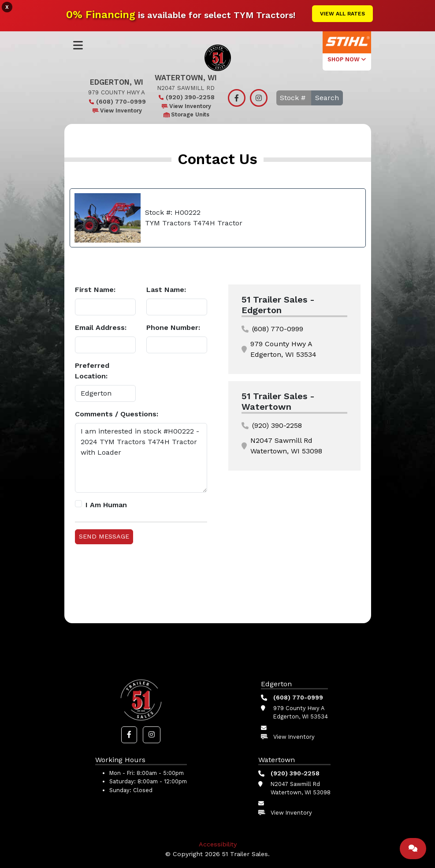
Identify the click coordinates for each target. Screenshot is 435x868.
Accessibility (218, 844)
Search (327, 98)
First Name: (95, 290)
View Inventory (117, 110)
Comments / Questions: (117, 414)
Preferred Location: (92, 371)
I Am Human (106, 505)
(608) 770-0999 (117, 101)
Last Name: (166, 290)
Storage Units (186, 114)
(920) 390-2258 (186, 97)
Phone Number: (173, 327)
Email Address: (101, 327)
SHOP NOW (347, 59)
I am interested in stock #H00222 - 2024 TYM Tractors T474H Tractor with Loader (141, 458)
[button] (129, 735)
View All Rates (342, 14)
